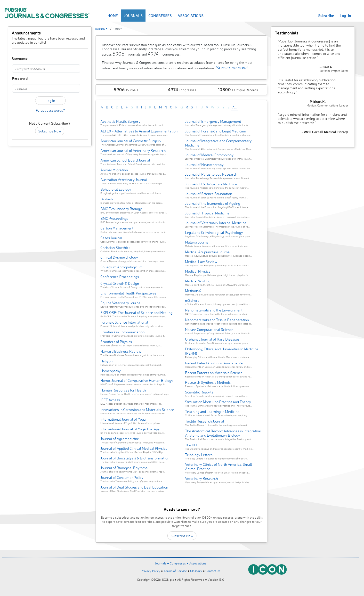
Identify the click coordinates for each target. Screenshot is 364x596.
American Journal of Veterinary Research (133, 151)
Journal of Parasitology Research (211, 174)
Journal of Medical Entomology (209, 155)
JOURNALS (133, 16)
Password (18, 78)
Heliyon (106, 361)
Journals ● (162, 563)
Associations (198, 563)
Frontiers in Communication (122, 332)
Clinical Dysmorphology (119, 257)
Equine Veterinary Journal (121, 303)
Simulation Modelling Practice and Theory (218, 402)
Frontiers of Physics (116, 342)
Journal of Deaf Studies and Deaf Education (134, 487)
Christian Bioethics (115, 248)
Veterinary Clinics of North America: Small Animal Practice (218, 467)
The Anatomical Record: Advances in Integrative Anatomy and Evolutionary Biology (223, 433)
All (235, 107)
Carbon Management (117, 228)
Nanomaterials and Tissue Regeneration (217, 320)
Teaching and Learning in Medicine (212, 412)
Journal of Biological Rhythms (124, 468)
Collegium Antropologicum (121, 267)
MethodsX (193, 291)
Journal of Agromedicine (120, 439)
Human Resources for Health (123, 390)
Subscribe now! (232, 68)
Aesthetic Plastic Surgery (120, 121)
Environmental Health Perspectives (128, 293)
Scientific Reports (199, 392)
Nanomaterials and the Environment (214, 310)
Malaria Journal (197, 242)
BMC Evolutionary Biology (121, 209)
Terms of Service (175, 571)
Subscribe (326, 16)
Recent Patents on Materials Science (214, 373)
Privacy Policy (151, 571)
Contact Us (213, 571)
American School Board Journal (125, 160)
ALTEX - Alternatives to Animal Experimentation (139, 131)
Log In (345, 16)
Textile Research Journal (205, 421)
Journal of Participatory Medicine (211, 184)
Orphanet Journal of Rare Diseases (212, 339)
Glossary (196, 571)
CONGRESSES (160, 16)
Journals (101, 29)
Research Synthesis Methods (208, 382)
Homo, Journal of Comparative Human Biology (137, 380)
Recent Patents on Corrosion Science (214, 363)
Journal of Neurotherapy (204, 165)
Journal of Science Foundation (209, 194)
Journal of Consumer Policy (122, 478)
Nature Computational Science (209, 330)
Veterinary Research (201, 478)
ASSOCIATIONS (190, 16)
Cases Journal (111, 238)
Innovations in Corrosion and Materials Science (137, 410)
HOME (113, 16)
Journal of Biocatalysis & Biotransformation (135, 458)
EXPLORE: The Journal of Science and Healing (136, 313)
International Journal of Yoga (123, 419)
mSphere (192, 300)
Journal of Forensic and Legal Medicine (215, 131)
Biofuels (107, 199)
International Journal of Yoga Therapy (130, 429)
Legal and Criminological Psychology (214, 233)
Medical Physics (198, 271)
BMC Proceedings (114, 218)
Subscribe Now (50, 131)
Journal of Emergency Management (213, 121)
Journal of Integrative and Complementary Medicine (218, 143)
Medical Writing (198, 281)
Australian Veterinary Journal (124, 180)
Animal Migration (114, 170)
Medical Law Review (201, 262)
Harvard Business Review (121, 351)
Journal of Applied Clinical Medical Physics (134, 448)
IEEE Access (110, 400)
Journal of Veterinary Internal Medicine (216, 223)
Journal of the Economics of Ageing (213, 203)
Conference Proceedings (120, 277)
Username (18, 59)
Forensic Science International (124, 322)
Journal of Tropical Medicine (207, 213)
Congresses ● (179, 563)
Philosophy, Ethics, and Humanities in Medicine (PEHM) (222, 351)
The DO (191, 445)
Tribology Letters (199, 455)
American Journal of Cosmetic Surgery (131, 141)
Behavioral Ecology (116, 189)
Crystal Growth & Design (120, 283)
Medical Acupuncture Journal (208, 252)
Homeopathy (111, 371)
